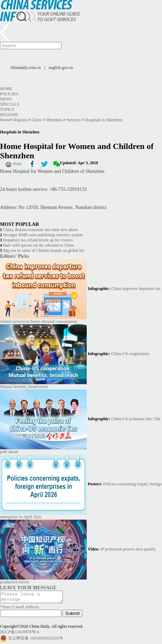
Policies (9, 94)
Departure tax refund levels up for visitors (38, 240)
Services (74, 120)
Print (17, 164)
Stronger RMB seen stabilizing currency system (43, 235)
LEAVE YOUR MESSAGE (28, 588)
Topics (7, 109)
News (6, 99)
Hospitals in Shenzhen (104, 120)
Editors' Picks (15, 256)
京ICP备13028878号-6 (20, 634)
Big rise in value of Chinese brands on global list (44, 250)
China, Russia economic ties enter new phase (41, 230)
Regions (9, 115)
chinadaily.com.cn (25, 68)
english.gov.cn (61, 68)
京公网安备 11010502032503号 (36, 640)
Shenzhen (54, 120)
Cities (36, 120)
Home (6, 89)
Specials (10, 104)
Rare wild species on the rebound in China (39, 245)
